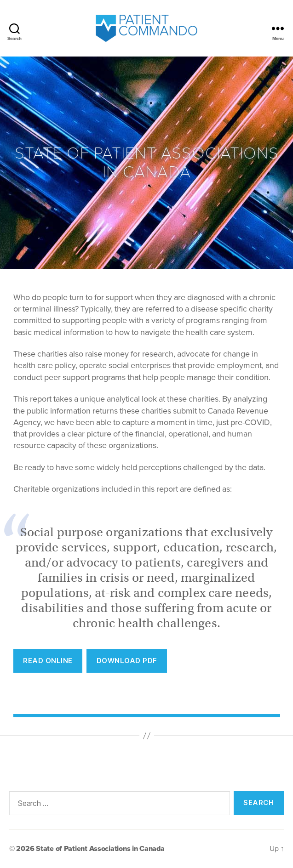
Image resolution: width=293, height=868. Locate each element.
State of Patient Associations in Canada (100, 849)
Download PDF (127, 661)
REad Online (48, 661)
